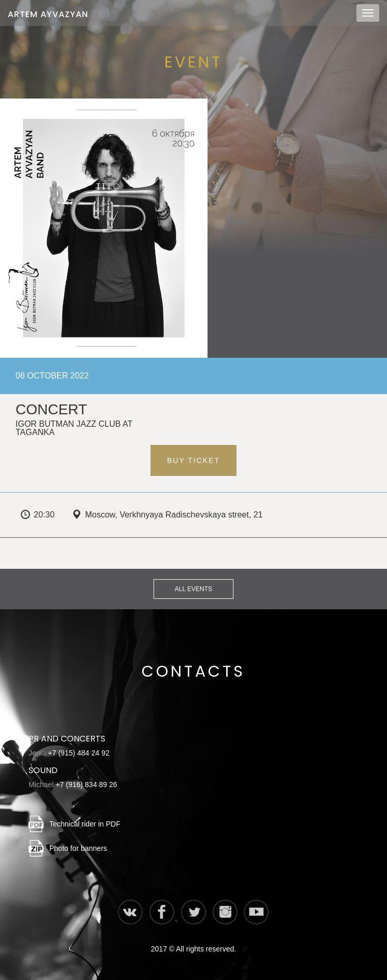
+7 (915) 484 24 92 (79, 753)
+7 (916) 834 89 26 (86, 785)
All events (193, 589)
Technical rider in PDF (85, 824)
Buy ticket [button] (193, 460)
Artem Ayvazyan (48, 14)
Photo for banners (78, 848)
